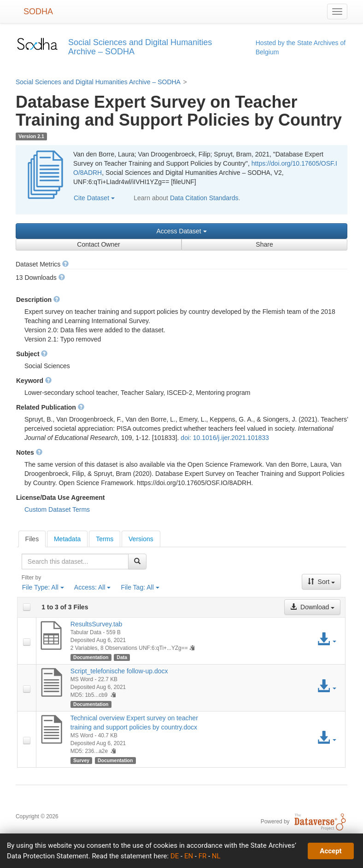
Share (264, 244)
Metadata (67, 539)
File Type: (43, 587)
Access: (93, 587)
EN (189, 856)
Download (312, 607)
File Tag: (140, 587)
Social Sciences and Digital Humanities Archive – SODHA (98, 82)
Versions (141, 539)
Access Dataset (181, 231)
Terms (105, 539)
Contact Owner (98, 244)
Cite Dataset (94, 198)
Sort (322, 582)
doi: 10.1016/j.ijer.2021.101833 (225, 438)
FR (203, 856)
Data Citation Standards (204, 198)
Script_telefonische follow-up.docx (119, 671)
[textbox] (75, 561)
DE (175, 856)
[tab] (32, 539)
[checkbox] (27, 607)
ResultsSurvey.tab (97, 624)
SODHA (38, 12)
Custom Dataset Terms (57, 509)
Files (32, 539)
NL (216, 856)
